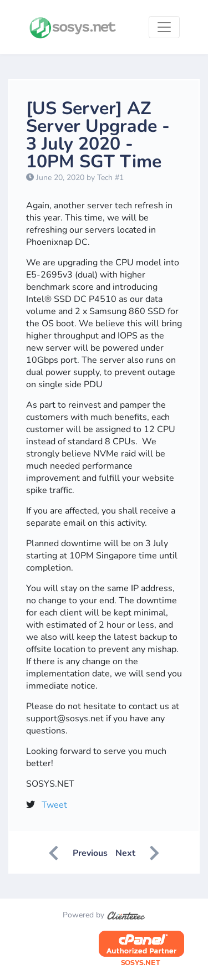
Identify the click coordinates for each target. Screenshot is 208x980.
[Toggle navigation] (164, 27)
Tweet (54, 805)
